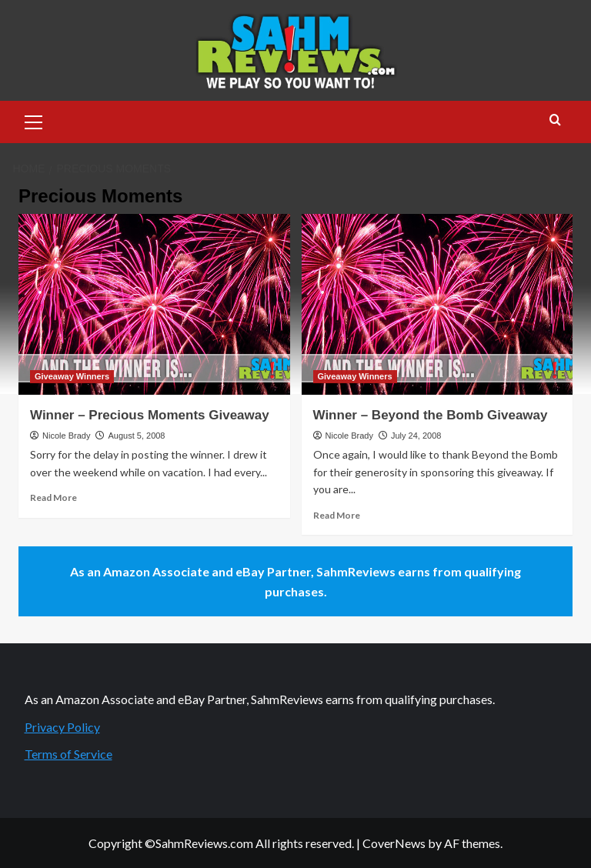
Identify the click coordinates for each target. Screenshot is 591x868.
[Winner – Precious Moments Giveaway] (154, 304)
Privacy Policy (62, 727)
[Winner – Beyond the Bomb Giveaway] (437, 304)
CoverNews (394, 843)
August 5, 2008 (136, 436)
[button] (34, 120)
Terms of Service (68, 754)
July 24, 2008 (416, 436)
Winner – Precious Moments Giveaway (150, 415)
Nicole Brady (66, 436)
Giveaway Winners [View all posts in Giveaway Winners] (72, 376)
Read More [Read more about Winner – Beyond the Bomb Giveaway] (337, 515)
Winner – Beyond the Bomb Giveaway (431, 415)
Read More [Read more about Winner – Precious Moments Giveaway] (53, 497)
